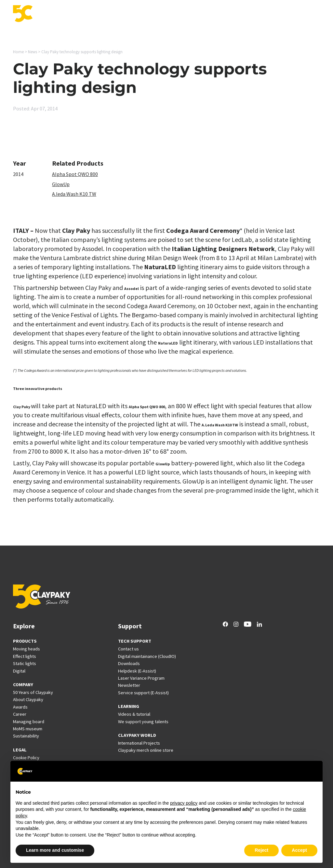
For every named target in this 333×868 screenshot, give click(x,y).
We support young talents (143, 722)
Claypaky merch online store (146, 750)
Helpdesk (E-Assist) (137, 671)
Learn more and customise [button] (55, 850)
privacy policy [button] (184, 803)
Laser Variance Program (141, 678)
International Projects (191, 14)
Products (63, 14)
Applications (95, 14)
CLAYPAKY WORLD (137, 735)
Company (286, 14)
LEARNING (129, 706)
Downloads (129, 663)
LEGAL (20, 750)
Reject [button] (261, 850)
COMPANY (23, 685)
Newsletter (129, 685)
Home (18, 52)
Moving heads (27, 649)
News (239, 14)
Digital (19, 671)
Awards (20, 707)
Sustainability (26, 736)
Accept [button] (299, 850)
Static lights (25, 663)
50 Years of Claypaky (33, 692)
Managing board (29, 722)
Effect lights (25, 656)
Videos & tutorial (134, 714)
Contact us (128, 649)
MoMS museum (28, 729)
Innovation (129, 14)
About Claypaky (28, 699)
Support (159, 14)
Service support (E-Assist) (143, 693)
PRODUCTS (25, 641)
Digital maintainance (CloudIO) (147, 656)
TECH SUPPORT (135, 641)
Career (260, 14)
